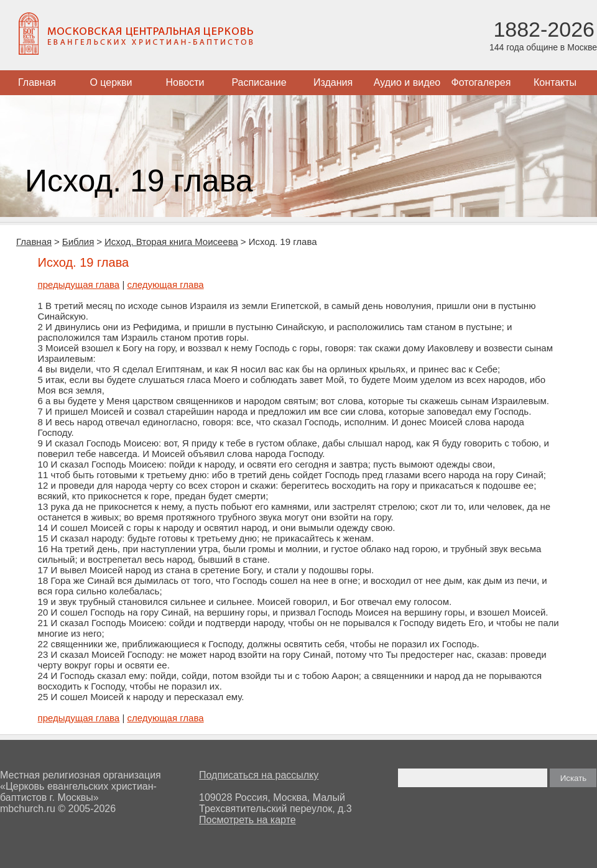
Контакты (555, 82)
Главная (37, 82)
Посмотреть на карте (248, 820)
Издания (333, 82)
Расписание (259, 82)
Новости (185, 82)
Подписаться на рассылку (259, 775)
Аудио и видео (407, 82)
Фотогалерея (481, 82)
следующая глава (165, 284)
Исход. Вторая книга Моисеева (171, 242)
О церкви (111, 82)
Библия (78, 242)
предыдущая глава (79, 284)
